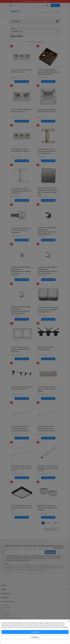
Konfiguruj (35, 637)
